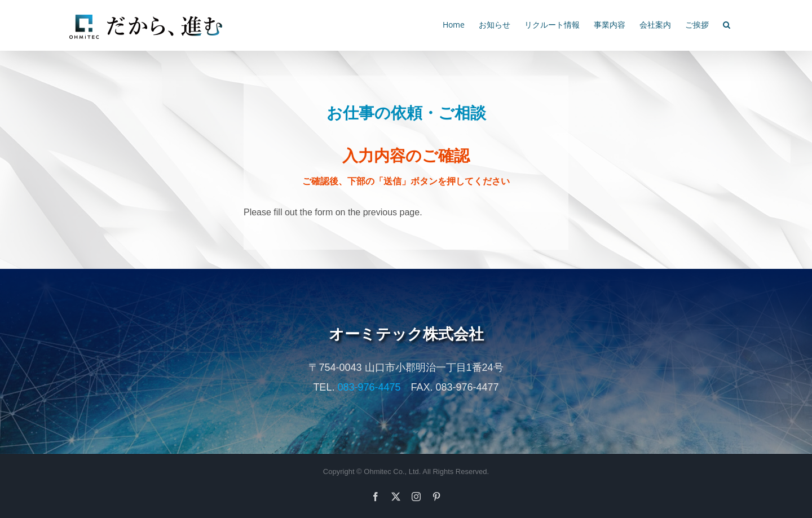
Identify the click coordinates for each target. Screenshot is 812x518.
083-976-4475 (369, 387)
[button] (727, 24)
